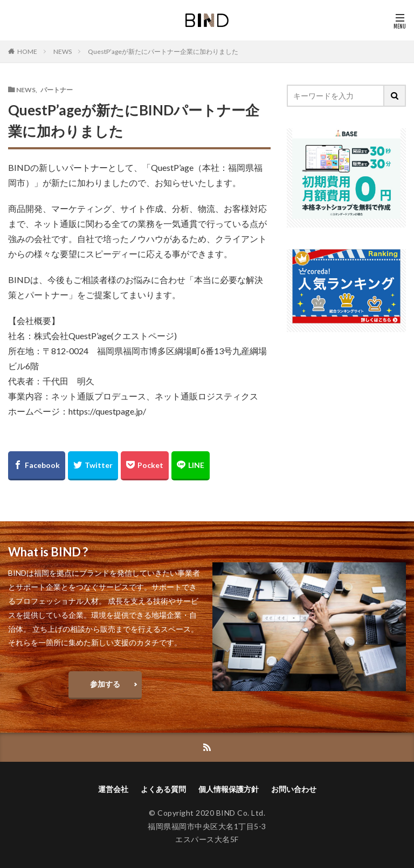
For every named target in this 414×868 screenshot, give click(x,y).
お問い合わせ (294, 789)
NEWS (63, 51)
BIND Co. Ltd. (241, 813)
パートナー (57, 89)
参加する (105, 684)
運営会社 (113, 789)
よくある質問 (163, 789)
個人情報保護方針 (229, 789)
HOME (27, 51)
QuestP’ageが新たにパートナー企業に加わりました (163, 51)
